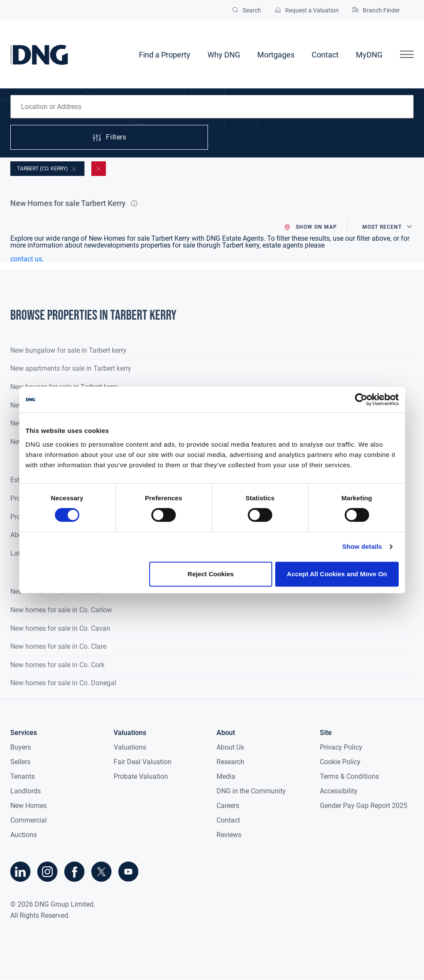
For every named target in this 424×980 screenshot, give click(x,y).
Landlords (26, 791)
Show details (362, 546)
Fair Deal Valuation (143, 762)
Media (226, 776)
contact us (26, 259)
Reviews (229, 835)
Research (230, 762)
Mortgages (276, 55)
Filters (109, 138)
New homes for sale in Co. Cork (57, 665)
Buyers (21, 747)
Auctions (24, 835)
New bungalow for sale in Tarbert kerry (68, 350)
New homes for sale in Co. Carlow (61, 610)
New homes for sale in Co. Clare (58, 646)
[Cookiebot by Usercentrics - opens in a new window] (361, 399)
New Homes (29, 806)
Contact (325, 55)
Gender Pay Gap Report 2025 (364, 806)
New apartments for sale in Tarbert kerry (71, 368)
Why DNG (224, 55)
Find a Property (165, 55)
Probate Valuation (141, 776)
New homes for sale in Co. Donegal (63, 683)
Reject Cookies (211, 574)
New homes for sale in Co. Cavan (60, 628)
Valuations (130, 747)
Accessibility (339, 791)
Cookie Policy (340, 762)
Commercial (29, 820)
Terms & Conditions (349, 776)
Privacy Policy (341, 747)
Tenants (23, 776)
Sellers (20, 762)
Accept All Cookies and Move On (337, 574)
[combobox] (212, 107)
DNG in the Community (251, 791)
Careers (228, 806)
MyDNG (369, 55)
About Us (230, 747)
